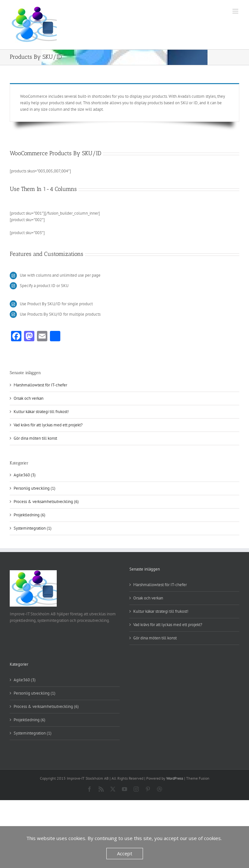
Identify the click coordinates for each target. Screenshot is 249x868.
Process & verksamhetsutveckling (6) (46, 502)
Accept (125, 853)
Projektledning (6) (30, 515)
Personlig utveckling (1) (35, 488)
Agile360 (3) (25, 475)
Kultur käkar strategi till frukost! (41, 412)
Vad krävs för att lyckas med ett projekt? (48, 425)
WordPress (175, 778)
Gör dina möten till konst (35, 438)
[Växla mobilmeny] (236, 11)
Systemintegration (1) (33, 528)
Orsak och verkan (29, 398)
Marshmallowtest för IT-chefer (40, 385)
